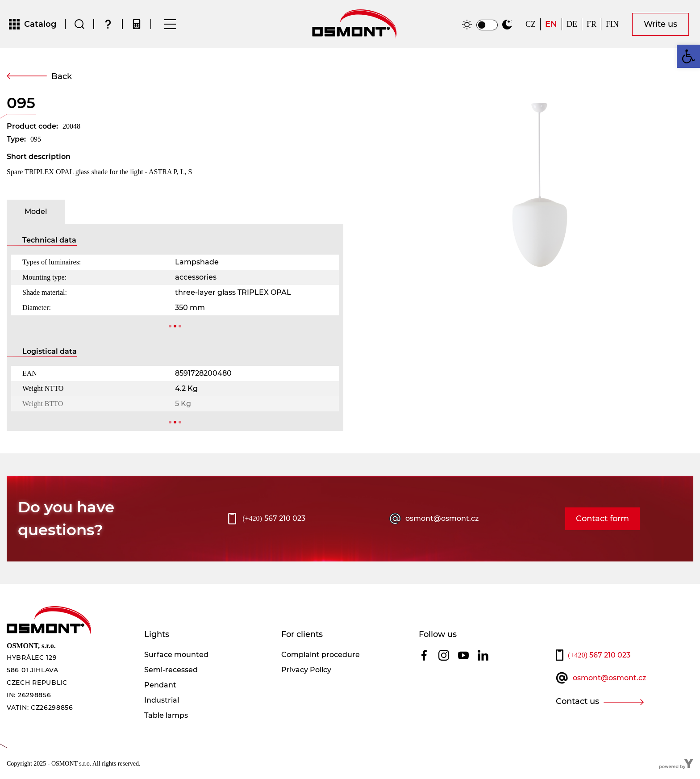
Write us (660, 24)
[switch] (487, 25)
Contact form (602, 519)
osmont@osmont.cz (442, 518)
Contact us (577, 701)
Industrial (162, 700)
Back (62, 76)
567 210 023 (274, 519)
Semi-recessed (171, 670)
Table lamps (166, 715)
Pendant (160, 685)
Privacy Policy (306, 670)
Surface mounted (176, 655)
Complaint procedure (321, 655)
